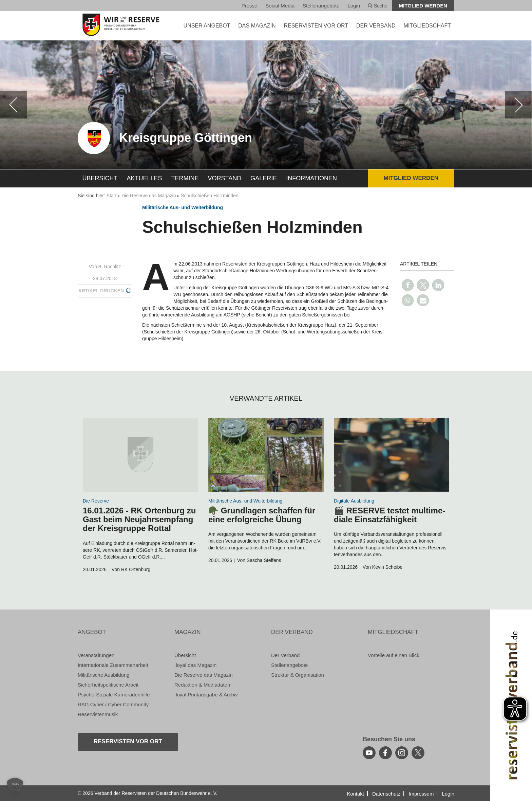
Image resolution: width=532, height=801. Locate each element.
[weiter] (518, 105)
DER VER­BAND (376, 26)
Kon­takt (355, 794)
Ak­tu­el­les (145, 178)
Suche (378, 6)
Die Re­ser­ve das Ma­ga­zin (149, 196)
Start (112, 196)
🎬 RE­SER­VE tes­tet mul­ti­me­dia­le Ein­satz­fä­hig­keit (389, 515)
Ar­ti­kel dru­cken (101, 291)
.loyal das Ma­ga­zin (195, 665)
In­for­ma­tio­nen (311, 178)
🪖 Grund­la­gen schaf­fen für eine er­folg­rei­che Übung (262, 515)
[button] (408, 285)
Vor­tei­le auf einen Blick (394, 655)
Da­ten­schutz (386, 794)
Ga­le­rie (264, 178)
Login (354, 6)
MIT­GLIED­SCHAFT (427, 26)
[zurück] (14, 105)
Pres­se (250, 6)
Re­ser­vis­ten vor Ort (316, 26)
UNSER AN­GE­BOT (207, 26)
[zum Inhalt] (140, 455)
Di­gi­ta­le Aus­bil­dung (354, 501)
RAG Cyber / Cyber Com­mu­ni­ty (113, 704)
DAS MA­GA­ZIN (257, 26)
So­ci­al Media (280, 6)
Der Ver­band (285, 655)
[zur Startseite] (121, 25)
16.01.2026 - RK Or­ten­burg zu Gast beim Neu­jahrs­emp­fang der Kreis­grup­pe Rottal (139, 520)
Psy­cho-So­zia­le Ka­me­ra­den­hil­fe (114, 695)
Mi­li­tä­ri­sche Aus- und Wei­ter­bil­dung (183, 207)
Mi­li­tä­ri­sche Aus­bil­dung (104, 675)
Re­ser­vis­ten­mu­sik (98, 714)
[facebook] (385, 753)
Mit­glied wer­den (423, 6)
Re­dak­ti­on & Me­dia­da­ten (202, 685)
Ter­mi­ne (185, 178)
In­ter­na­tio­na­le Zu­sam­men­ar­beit (113, 665)
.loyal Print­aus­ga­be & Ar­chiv (206, 695)
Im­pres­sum (421, 794)
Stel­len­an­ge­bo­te (321, 6)
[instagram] (402, 753)
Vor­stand (225, 178)
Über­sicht (100, 178)
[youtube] (369, 753)
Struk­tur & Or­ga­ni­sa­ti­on (298, 675)
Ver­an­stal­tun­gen (96, 655)
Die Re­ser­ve (96, 501)
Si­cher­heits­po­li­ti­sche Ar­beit (108, 685)
